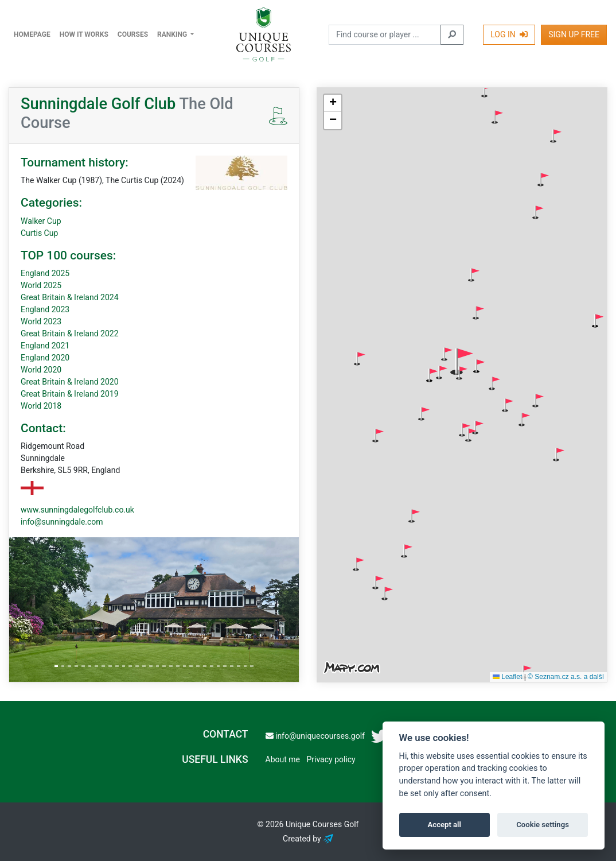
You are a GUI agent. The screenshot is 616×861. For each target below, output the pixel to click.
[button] (487, 91)
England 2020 (45, 358)
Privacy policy (331, 759)
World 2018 (41, 406)
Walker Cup (41, 221)
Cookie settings (543, 825)
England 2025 (45, 273)
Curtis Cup (39, 233)
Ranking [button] (173, 34)
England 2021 (45, 346)
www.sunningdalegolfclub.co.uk (77, 510)
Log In (509, 34)
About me (283, 759)
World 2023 (41, 321)
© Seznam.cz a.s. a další (566, 677)
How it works (84, 34)
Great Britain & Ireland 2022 (70, 333)
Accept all (445, 825)
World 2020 (41, 370)
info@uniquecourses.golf (315, 736)
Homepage (32, 34)
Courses (133, 34)
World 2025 (41, 285)
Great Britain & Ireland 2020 (70, 382)
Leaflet (507, 677)
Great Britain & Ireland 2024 (70, 297)
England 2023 (45, 309)
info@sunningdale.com (62, 522)
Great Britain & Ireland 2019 (70, 394)
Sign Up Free (574, 34)
